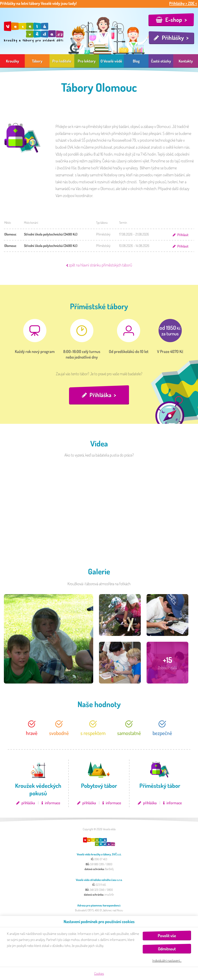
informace (52, 803)
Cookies (99, 973)
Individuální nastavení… (167, 960)
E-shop (174, 20)
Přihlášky (173, 38)
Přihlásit (183, 235)
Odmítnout (167, 949)
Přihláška (101, 395)
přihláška (28, 803)
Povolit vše (167, 936)
